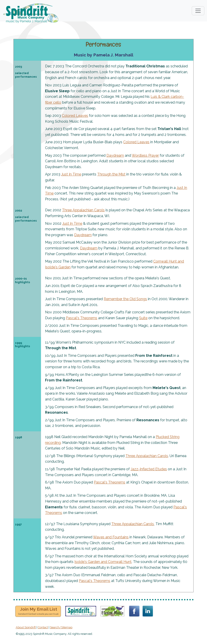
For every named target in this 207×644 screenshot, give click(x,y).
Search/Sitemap (61, 627)
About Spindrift (26, 627)
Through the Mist (111, 174)
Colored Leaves (75, 116)
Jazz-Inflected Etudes (149, 469)
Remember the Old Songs (125, 299)
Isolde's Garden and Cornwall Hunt (103, 562)
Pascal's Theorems (82, 318)
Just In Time (71, 174)
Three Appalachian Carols (83, 210)
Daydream (115, 155)
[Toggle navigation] (198, 11)
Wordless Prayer (145, 155)
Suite (143, 318)
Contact (43, 627)
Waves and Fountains (111, 537)
